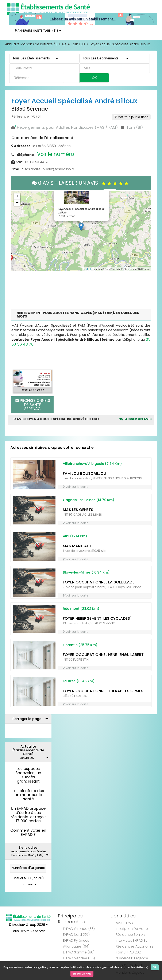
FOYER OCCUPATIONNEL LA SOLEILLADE (99, 582)
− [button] (17, 203)
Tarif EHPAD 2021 (129, 952)
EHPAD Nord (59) (76, 935)
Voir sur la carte (76, 487)
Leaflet (87, 269)
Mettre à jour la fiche (131, 117)
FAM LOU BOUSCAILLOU (84, 473)
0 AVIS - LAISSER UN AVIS (81, 183)
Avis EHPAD (124, 923)
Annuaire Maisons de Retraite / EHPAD (36, 44)
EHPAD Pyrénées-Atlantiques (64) (77, 943)
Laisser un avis (136, 419)
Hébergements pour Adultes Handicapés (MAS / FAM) (67, 127)
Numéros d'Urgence (28, 868)
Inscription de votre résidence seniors (132, 932)
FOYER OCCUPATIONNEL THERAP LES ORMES (103, 691)
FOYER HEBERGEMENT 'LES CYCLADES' (97, 618)
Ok (155, 968)
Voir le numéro (56, 154)
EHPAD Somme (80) (79, 952)
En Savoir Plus (82, 974)
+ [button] (17, 197)
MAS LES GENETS (78, 510)
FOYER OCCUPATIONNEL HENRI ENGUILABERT (103, 655)
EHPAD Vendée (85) (79, 958)
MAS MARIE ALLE (78, 546)
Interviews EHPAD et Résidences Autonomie (135, 943)
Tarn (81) (78, 44)
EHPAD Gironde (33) (79, 929)
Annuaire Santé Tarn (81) (38, 31)
